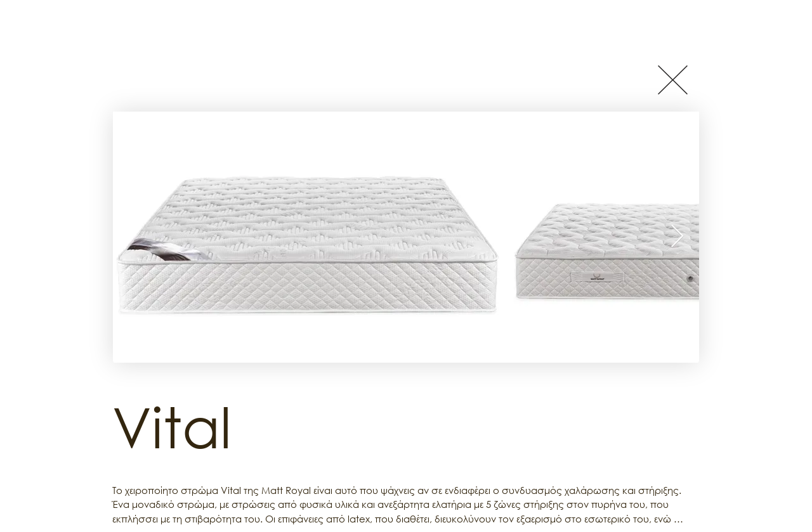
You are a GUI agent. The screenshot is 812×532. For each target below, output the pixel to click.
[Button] (672, 80)
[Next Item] (677, 237)
